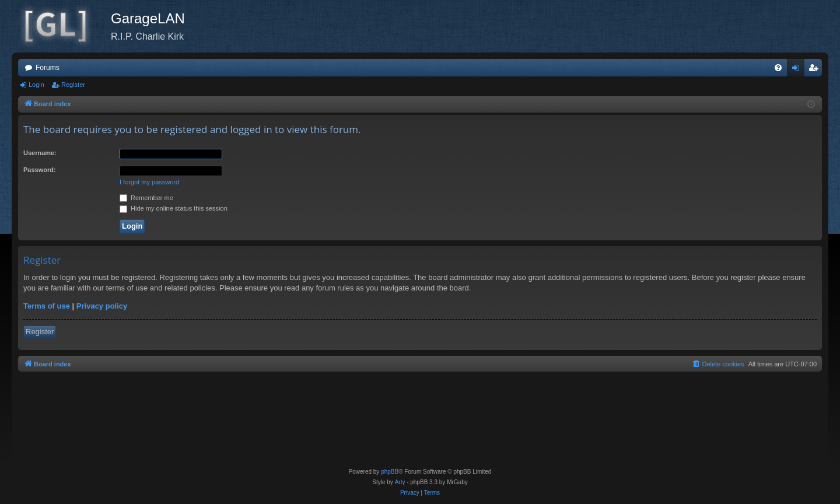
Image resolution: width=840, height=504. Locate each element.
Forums (48, 68)
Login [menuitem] (798, 70)
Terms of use (47, 306)
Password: (40, 170)
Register (73, 85)
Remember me (146, 198)
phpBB (390, 472)
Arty (400, 482)
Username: (40, 153)
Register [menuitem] (816, 70)
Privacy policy (102, 306)
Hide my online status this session (174, 208)
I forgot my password (149, 182)
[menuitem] (778, 68)
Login (36, 85)
